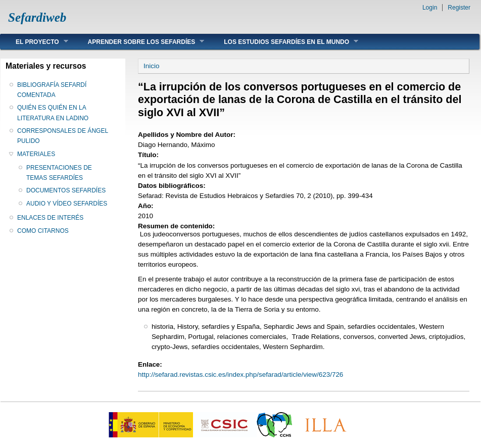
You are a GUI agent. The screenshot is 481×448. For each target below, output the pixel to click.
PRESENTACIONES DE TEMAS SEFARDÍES (59, 173)
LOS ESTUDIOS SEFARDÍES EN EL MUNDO (283, 42)
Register (459, 8)
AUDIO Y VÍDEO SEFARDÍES (67, 204)
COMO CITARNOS (43, 231)
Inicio (151, 66)
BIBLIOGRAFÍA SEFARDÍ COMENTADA (52, 90)
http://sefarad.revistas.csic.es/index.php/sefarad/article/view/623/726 (240, 375)
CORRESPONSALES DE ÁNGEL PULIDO (63, 136)
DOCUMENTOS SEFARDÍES (66, 190)
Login (430, 8)
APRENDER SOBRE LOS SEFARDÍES (139, 42)
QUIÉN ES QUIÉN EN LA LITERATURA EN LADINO (53, 113)
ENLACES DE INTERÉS (50, 218)
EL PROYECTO (34, 42)
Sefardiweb (37, 17)
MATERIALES (36, 154)
